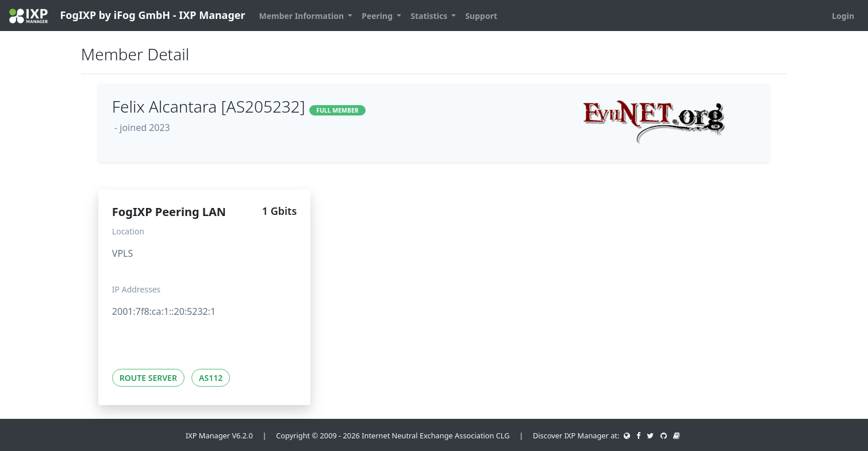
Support (481, 16)
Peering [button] (378, 16)
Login (843, 16)
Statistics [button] (430, 16)
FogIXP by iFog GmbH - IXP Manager (127, 16)
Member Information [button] (303, 16)
